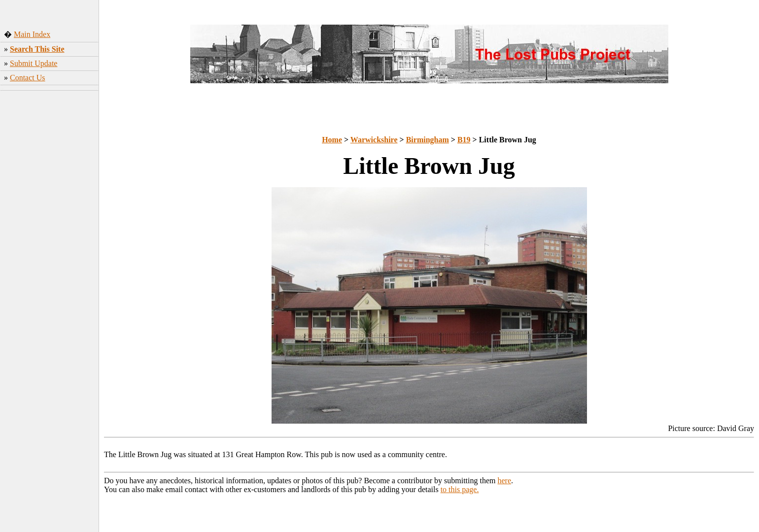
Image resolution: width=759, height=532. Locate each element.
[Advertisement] (50, 249)
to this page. (460, 489)
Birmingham (428, 140)
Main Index (32, 34)
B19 (464, 140)
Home (332, 140)
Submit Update (34, 63)
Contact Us (28, 78)
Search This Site (37, 49)
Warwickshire (374, 140)
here (505, 481)
